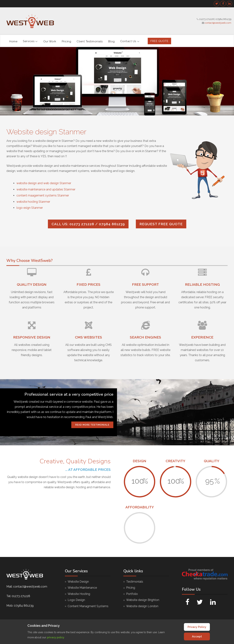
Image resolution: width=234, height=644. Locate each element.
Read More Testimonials (92, 425)
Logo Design (76, 600)
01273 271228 (206, 19)
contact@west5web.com (218, 23)
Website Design (78, 582)
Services (30, 41)
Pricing (67, 41)
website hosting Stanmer (33, 202)
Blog (112, 41)
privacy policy (56, 637)
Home (13, 41)
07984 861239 (223, 19)
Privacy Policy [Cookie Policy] (197, 627)
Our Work (50, 41)
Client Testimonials (90, 41)
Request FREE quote (161, 224)
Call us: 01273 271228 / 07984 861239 (88, 224)
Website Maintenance (82, 588)
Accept (197, 636)
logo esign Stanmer (30, 208)
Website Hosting (79, 594)
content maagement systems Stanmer (43, 195)
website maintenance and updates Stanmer (46, 189)
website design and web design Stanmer (44, 183)
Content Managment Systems (88, 606)
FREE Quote (159, 41)
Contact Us (130, 41)
